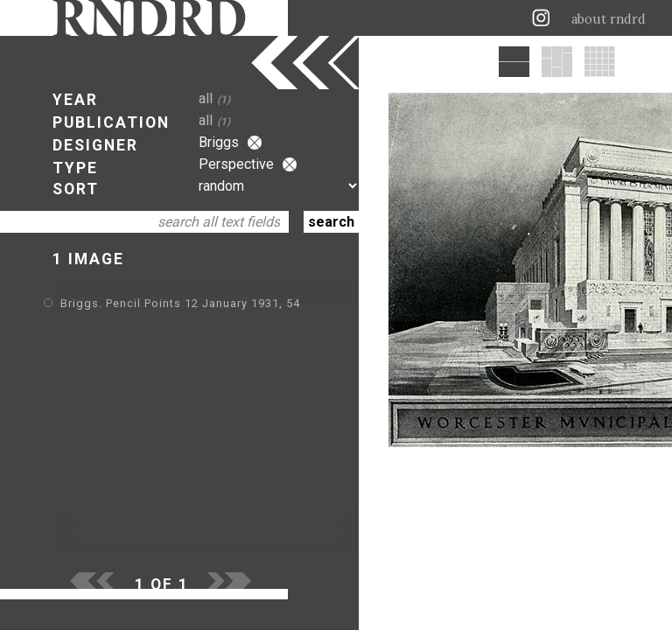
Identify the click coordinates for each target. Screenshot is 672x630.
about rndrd (609, 19)
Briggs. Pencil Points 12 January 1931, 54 (180, 303)
